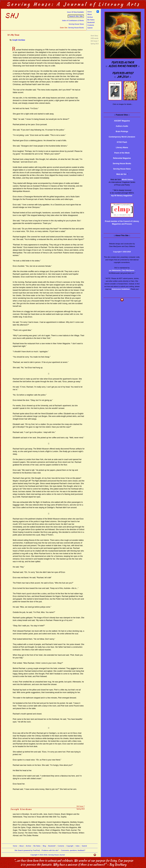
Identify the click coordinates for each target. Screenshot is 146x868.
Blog (44, 846)
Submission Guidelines (121, 289)
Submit (90, 28)
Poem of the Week (122, 153)
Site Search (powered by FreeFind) (27, 850)
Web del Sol (121, 174)
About (90, 14)
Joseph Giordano (19, 40)
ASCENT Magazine (122, 121)
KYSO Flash (122, 142)
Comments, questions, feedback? (73, 850)
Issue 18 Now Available (76, 12)
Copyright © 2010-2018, (48, 855)
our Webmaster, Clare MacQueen (122, 270)
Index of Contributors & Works (73, 20)
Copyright (70, 846)
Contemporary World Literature (122, 137)
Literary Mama (122, 148)
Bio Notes (91, 20)
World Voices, (128, 180)
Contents (91, 25)
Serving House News (76, 24)
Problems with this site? (50, 850)
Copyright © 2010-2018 (122, 252)
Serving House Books (76, 28)
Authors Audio (122, 126)
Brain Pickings (122, 131)
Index (78, 846)
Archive (90, 17)
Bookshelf (91, 22)
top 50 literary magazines (122, 196)
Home (90, 12)
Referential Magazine (122, 158)
